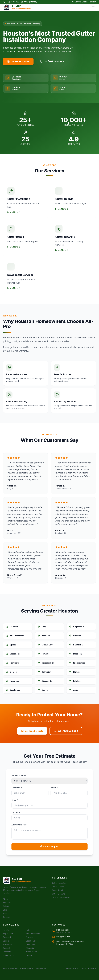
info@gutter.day (29, 2)
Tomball (6, 948)
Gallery (6, 906)
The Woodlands (33, 934)
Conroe (29, 955)
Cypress (30, 937)
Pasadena (7, 944)
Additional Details (19, 825)
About (6, 899)
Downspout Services (61, 897)
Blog (5, 910)
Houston (7, 930)
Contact (6, 917)
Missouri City (31, 952)
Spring (6, 941)
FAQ (5, 913)
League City (31, 941)
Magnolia (30, 948)
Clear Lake (31, 944)
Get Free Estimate (18, 61)
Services (7, 903)
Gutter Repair (58, 890)
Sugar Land (8, 934)
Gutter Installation (59, 883)
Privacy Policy (72, 968)
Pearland (7, 937)
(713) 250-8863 (11, 2)
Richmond (7, 952)
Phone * (54, 788)
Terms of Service (89, 968)
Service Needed (19, 775)
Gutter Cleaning (59, 894)
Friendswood (9, 955)
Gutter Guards (58, 887)
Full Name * (17, 788)
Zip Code (16, 812)
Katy (28, 930)
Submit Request (49, 846)
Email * (15, 800)
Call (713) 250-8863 (52, 61)
